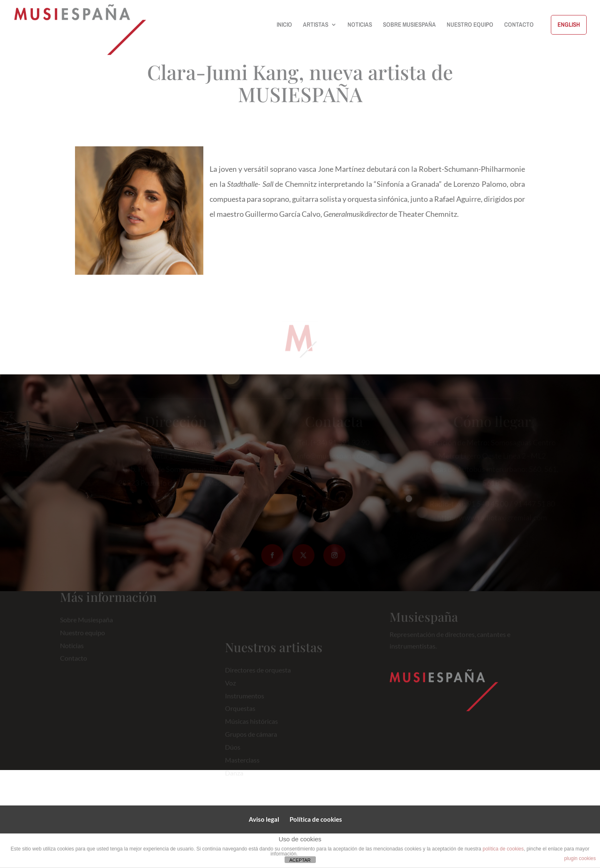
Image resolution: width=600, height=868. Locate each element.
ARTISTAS (316, 25)
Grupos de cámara (251, 741)
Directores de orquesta (258, 676)
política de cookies (503, 849)
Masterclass (242, 766)
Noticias (72, 641)
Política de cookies (316, 819)
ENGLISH (569, 24)
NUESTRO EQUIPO (470, 25)
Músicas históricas (251, 728)
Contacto (74, 654)
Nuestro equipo (82, 628)
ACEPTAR (300, 860)
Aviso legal (264, 819)
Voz (230, 689)
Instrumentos (245, 702)
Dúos (233, 754)
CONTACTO (519, 25)
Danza (234, 779)
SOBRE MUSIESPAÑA (409, 25)
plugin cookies (580, 858)
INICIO (284, 25)
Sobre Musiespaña (86, 616)
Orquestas (240, 715)
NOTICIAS (360, 25)
